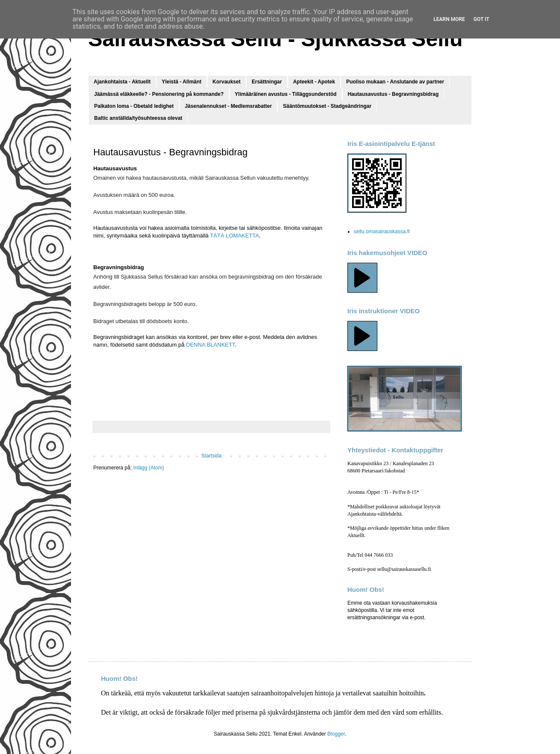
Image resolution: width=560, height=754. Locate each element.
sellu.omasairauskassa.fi (382, 232)
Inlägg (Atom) (148, 468)
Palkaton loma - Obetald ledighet (134, 106)
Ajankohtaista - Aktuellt (122, 82)
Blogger (336, 734)
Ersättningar (267, 82)
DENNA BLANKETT (210, 345)
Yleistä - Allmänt (182, 82)
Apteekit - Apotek (314, 82)
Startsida (211, 456)
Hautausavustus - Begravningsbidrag (393, 94)
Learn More (449, 19)
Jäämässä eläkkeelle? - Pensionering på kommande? (159, 94)
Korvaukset (227, 82)
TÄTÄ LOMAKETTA (235, 236)
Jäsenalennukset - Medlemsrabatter (228, 106)
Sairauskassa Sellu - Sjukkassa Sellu (276, 39)
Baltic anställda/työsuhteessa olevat (138, 118)
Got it (481, 19)
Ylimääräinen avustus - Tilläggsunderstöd (286, 94)
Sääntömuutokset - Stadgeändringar (327, 106)
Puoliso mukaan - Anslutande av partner (395, 82)
